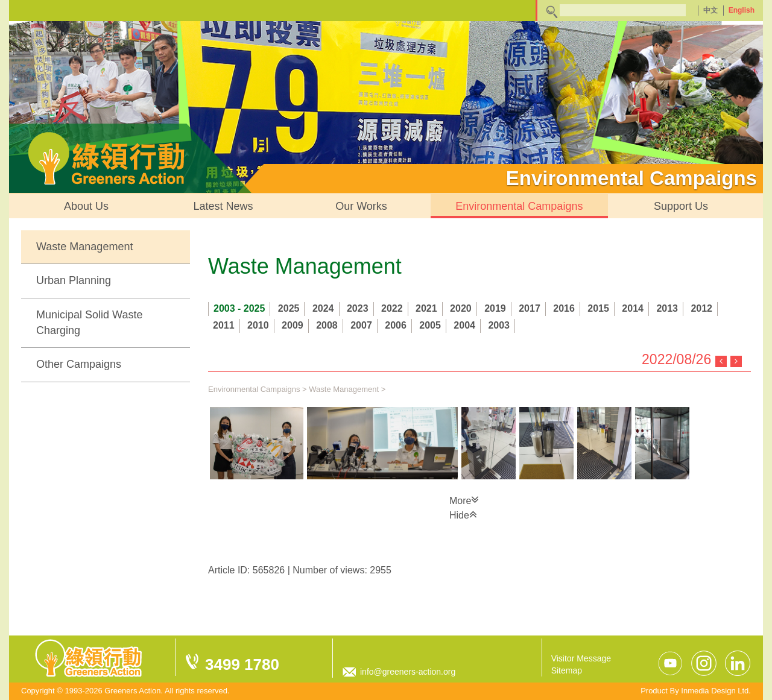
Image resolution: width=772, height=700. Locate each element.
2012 (701, 308)
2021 (426, 308)
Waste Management (84, 247)
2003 (499, 325)
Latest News (223, 206)
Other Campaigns (79, 364)
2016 (564, 308)
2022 (392, 308)
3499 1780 (242, 664)
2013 (667, 308)
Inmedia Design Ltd (715, 691)
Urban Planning (74, 280)
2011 (224, 325)
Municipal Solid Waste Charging (89, 323)
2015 (598, 308)
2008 (327, 325)
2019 (495, 308)
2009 (293, 325)
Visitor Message (581, 658)
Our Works (361, 206)
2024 (323, 308)
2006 (396, 325)
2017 (530, 308)
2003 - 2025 (239, 308)
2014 (633, 308)
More (464, 500)
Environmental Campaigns (519, 206)
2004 (464, 325)
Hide (463, 514)
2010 (258, 325)
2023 (358, 308)
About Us (86, 206)
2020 (461, 308)
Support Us (681, 206)
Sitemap (567, 670)
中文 (710, 10)
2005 (430, 325)
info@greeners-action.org (408, 672)
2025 (289, 308)
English (742, 10)
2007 (361, 325)
